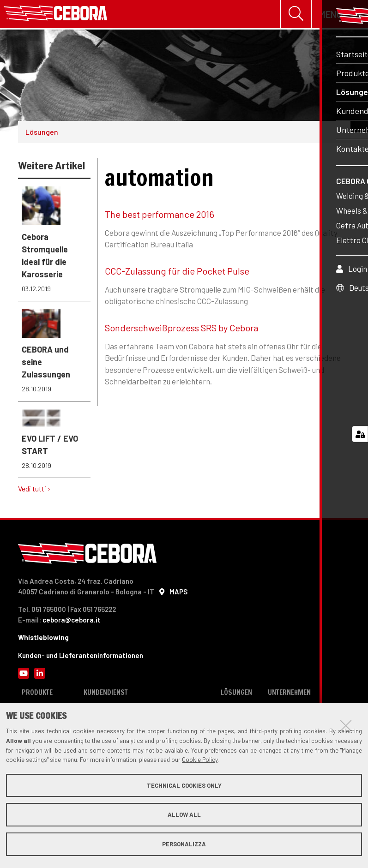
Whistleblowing (43, 639)
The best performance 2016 (160, 216)
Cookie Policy (200, 760)
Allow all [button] (184, 814)
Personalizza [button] (184, 844)
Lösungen (42, 134)
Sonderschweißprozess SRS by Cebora (181, 329)
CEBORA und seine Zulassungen (54, 353)
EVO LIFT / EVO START (54, 441)
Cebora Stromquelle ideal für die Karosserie (54, 242)
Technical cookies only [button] (184, 785)
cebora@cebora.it (72, 622)
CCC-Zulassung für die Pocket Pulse (177, 273)
